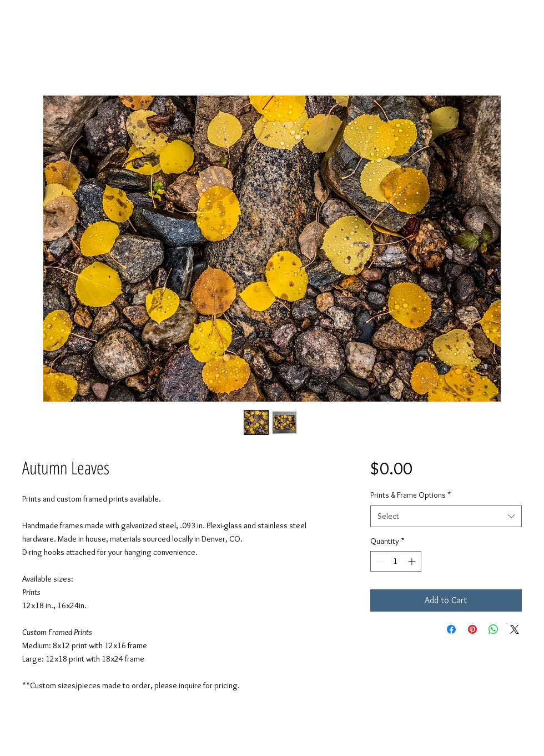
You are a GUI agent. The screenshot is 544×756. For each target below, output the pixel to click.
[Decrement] (379, 561)
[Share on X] (515, 629)
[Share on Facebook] (451, 629)
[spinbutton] (396, 561)
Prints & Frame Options (410, 495)
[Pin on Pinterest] (472, 629)
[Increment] (413, 561)
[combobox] (446, 516)
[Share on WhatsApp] (493, 629)
